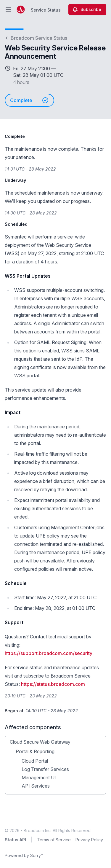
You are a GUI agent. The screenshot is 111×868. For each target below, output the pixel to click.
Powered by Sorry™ (24, 855)
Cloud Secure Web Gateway (40, 742)
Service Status (46, 10)
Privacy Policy (89, 840)
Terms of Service (54, 840)
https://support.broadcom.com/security (49, 653)
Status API (15, 840)
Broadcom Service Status (36, 38)
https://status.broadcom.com (53, 684)
